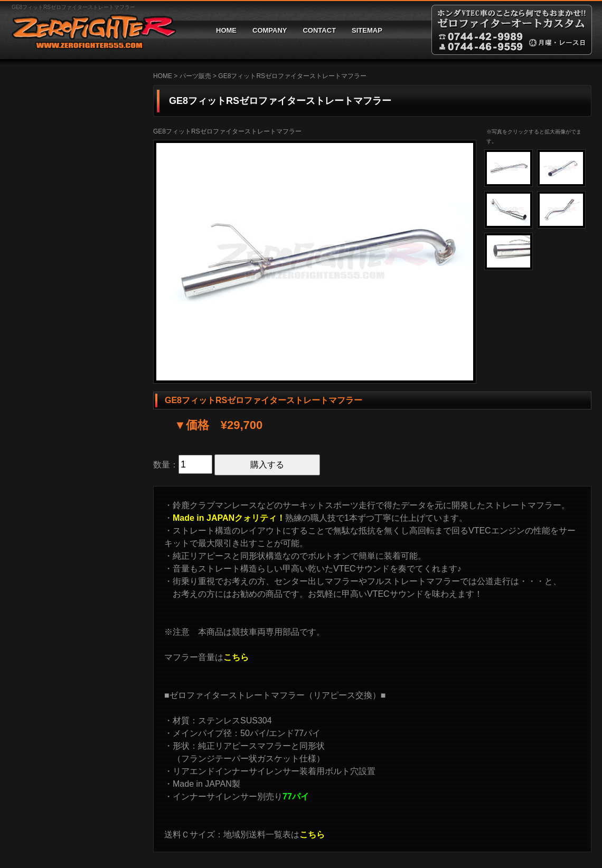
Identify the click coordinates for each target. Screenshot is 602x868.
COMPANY (270, 30)
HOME (226, 30)
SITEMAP (367, 30)
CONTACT (319, 30)
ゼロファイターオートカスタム (90, 30)
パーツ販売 (195, 76)
